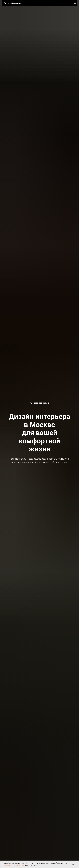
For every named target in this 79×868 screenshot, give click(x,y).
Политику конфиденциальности (13, 865)
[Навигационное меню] (75, 3)
